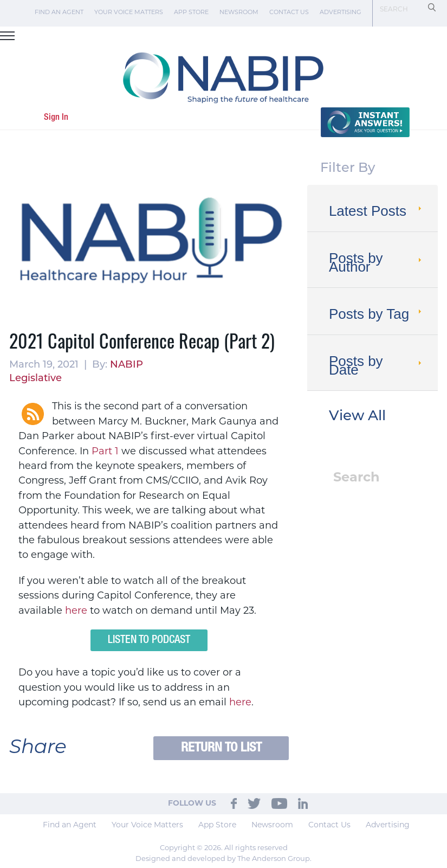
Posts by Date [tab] (376, 365)
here (76, 611)
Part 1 (105, 452)
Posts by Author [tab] (376, 262)
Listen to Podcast (149, 640)
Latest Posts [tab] (376, 211)
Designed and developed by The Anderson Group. (224, 859)
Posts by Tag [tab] (376, 314)
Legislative (35, 379)
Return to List (221, 748)
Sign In (56, 117)
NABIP (127, 365)
